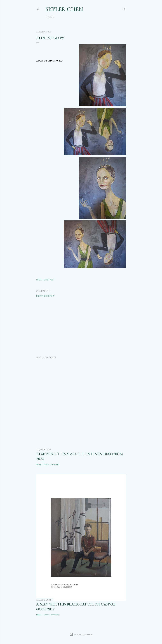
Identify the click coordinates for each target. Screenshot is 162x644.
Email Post (49, 280)
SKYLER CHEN (64, 9)
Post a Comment (45, 296)
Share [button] (39, 280)
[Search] (124, 9)
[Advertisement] (81, 327)
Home (50, 17)
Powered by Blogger (81, 634)
